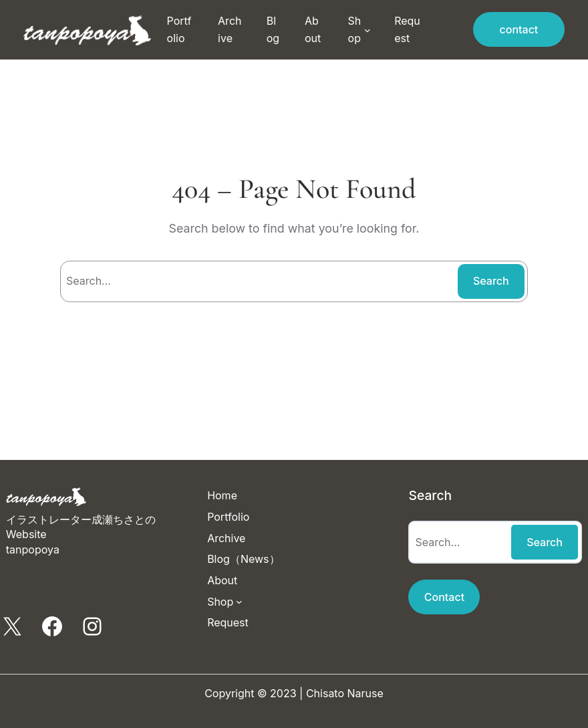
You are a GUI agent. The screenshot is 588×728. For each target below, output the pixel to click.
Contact (444, 597)
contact (519, 29)
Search (491, 281)
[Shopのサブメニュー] (367, 30)
